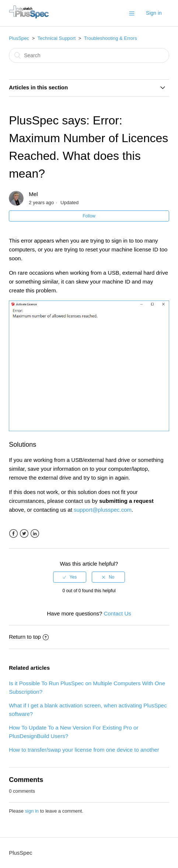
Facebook (13, 534)
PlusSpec (19, 38)
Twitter (24, 534)
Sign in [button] (154, 13)
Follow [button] (89, 216)
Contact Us (118, 613)
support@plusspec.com (103, 510)
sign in (32, 811)
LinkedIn (35, 534)
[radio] (70, 577)
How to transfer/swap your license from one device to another (84, 750)
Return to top (29, 637)
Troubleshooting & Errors (111, 38)
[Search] (89, 55)
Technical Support (57, 38)
